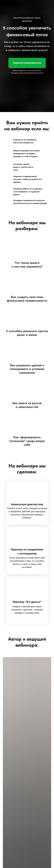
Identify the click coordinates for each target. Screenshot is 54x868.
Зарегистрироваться (27, 63)
